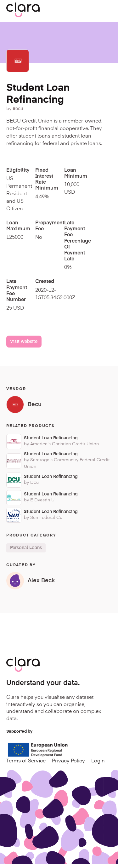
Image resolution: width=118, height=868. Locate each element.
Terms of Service (26, 761)
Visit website (24, 342)
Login (98, 761)
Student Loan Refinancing (51, 438)
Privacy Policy (68, 761)
